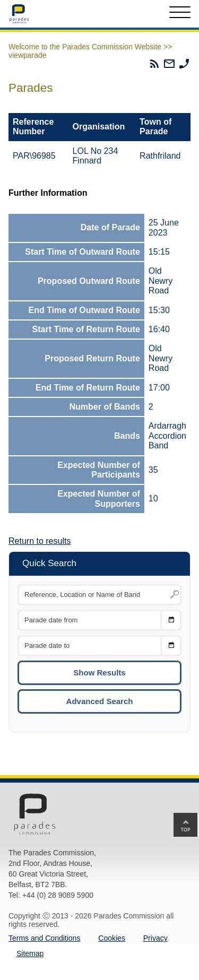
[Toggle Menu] (180, 14)
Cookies (112, 938)
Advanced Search (100, 701)
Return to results (40, 541)
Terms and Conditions (44, 938)
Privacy (155, 938)
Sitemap (30, 953)
